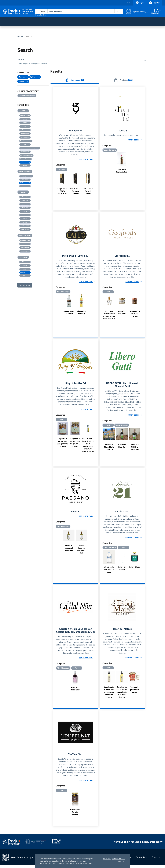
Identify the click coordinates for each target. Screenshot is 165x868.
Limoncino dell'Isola (81, 313)
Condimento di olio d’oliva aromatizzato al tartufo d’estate (122, 694)
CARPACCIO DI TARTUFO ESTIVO (135, 315)
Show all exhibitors (41, 15)
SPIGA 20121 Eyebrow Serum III (75, 192)
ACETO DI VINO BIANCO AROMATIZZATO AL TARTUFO (109, 316)
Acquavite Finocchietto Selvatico (109, 449)
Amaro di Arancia (122, 570)
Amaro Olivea (135, 569)
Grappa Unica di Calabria (69, 313)
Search (21, 60)
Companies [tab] (75, 80)
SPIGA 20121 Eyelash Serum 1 (88, 192)
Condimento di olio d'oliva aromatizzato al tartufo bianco (109, 694)
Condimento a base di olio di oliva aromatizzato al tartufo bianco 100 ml (88, 446)
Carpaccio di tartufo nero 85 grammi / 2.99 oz (75, 444)
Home (20, 36)
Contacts (156, 860)
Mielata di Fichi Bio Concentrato (135, 449)
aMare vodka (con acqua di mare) (109, 571)
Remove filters (25, 286)
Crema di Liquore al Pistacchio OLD (81, 551)
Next (97, 187)
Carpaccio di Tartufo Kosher (75, 815)
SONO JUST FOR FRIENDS (75, 694)
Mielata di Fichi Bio (122, 447)
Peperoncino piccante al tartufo (135, 692)
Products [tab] (123, 80)
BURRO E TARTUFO (122, 313)
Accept (122, 861)
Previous (54, 187)
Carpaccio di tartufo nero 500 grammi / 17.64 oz (63, 444)
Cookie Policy (118, 859)
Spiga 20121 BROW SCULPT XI (63, 192)
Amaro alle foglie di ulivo (122, 171)
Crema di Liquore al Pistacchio (69, 550)
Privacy (107, 859)
